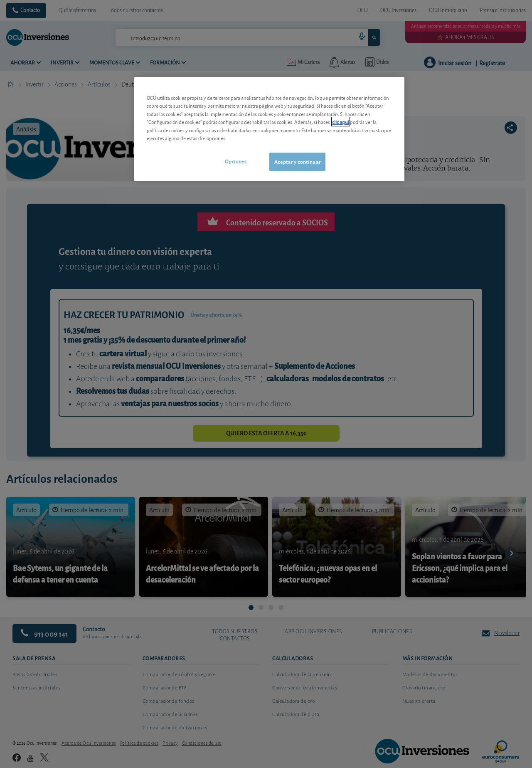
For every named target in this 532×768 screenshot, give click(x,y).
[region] (269, 129)
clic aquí (341, 122)
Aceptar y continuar (297, 162)
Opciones (236, 161)
